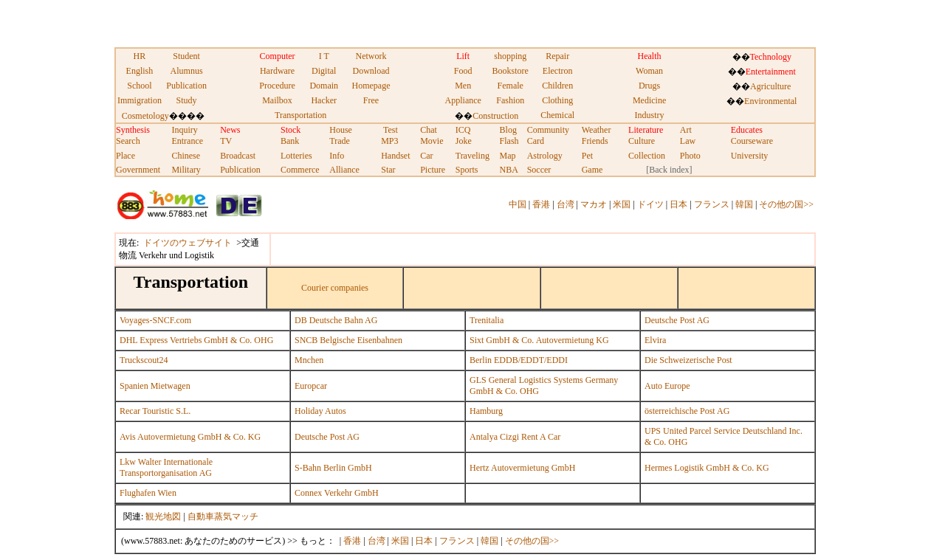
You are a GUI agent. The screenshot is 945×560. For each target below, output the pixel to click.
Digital (324, 71)
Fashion (510, 100)
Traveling (472, 156)
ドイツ (650, 204)
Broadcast (238, 156)
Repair (557, 56)
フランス (712, 204)
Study (187, 100)
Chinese (186, 156)
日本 (678, 204)
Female (511, 86)
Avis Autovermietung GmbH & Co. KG (190, 437)
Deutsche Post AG (677, 320)
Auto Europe (667, 386)
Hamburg (486, 411)
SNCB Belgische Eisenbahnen (348, 340)
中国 (518, 204)
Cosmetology (145, 116)
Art (686, 130)
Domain (324, 86)
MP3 (389, 141)
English (140, 71)
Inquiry (184, 130)
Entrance (187, 141)
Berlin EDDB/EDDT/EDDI (519, 360)
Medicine (649, 100)
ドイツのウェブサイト (188, 243)
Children (557, 86)
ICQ (463, 130)
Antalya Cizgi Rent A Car (515, 437)
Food (463, 71)
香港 (541, 204)
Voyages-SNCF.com (155, 320)
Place (126, 156)
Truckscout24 (144, 360)
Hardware (277, 71)
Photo (690, 156)
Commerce (300, 170)
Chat (429, 130)
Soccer (539, 170)
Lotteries (296, 156)
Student (186, 56)
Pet (587, 156)
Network (371, 56)
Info (337, 156)
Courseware (752, 141)
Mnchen (309, 360)
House (341, 130)
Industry (650, 115)
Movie (432, 141)
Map (508, 156)
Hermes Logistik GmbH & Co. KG (707, 468)
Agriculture (770, 86)
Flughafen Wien (148, 493)
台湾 (566, 204)
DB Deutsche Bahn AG (336, 320)
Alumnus (187, 71)
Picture (433, 170)
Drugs (649, 86)
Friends (595, 141)
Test (391, 130)
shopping (510, 56)
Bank (290, 141)
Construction (495, 116)
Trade (340, 141)
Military (186, 170)
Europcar (311, 386)
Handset (395, 156)
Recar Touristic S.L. (155, 411)
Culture (642, 141)
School (139, 86)
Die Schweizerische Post (688, 360)
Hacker (324, 100)
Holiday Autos (320, 411)
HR (140, 56)
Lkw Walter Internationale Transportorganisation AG (166, 467)
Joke (464, 141)
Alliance (344, 170)
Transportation (300, 115)
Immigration (140, 100)
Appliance (463, 100)
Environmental (770, 101)
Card (536, 141)
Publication (186, 86)
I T (324, 56)
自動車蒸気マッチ (223, 516)
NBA (509, 170)
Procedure (277, 86)
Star (388, 170)
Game (592, 170)
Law (688, 141)
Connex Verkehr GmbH (337, 493)
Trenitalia (487, 320)
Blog (508, 130)
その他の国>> (786, 204)
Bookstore (511, 71)
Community (548, 130)
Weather (597, 130)
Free (371, 100)
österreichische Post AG (687, 411)
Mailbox (277, 100)
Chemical (557, 115)
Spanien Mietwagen (155, 386)
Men (463, 86)
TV (226, 141)
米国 (622, 204)
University (750, 156)
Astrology (545, 156)
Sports (467, 170)
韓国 (744, 204)
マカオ (594, 204)
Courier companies (335, 288)
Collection (647, 156)
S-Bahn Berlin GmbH (333, 468)
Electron (558, 71)
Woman (649, 71)
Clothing (557, 100)
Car (426, 156)
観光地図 (163, 516)
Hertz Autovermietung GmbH (522, 468)
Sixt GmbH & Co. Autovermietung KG (539, 340)
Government (138, 170)
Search (128, 141)
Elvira (655, 340)
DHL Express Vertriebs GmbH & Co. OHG (196, 340)
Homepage (371, 86)
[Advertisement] (289, 22)
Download (371, 71)
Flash (509, 141)
